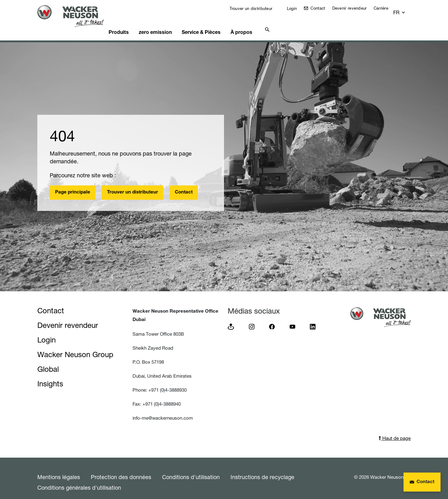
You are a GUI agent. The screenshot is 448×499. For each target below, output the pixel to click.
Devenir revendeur (354, 8)
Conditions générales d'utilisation (79, 480)
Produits (130, 23)
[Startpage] (75, 16)
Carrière (385, 8)
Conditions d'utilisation (191, 469)
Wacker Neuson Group (75, 347)
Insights (50, 376)
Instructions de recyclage (262, 469)
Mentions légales (59, 469)
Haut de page (395, 430)
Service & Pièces (219, 23)
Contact (322, 8)
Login (295, 8)
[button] (405, 10)
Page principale (73, 185)
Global (48, 361)
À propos (262, 23)
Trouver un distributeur (255, 8)
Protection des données (121, 469)
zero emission (170, 23)
